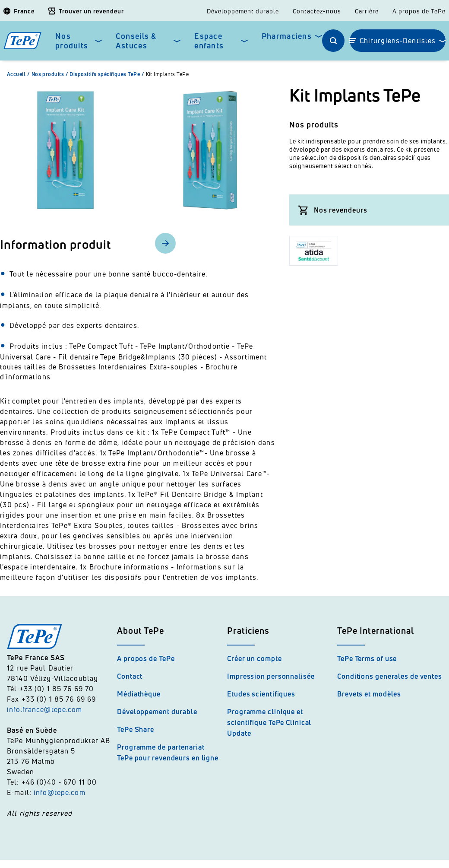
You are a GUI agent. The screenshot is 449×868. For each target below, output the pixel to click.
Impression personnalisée (271, 676)
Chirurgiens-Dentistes (398, 41)
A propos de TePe (419, 11)
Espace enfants (209, 41)
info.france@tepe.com (46, 709)
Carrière (367, 11)
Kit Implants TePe (168, 74)
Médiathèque (139, 694)
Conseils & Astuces (136, 41)
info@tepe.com (60, 792)
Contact (130, 676)
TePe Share (136, 729)
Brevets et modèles (369, 694)
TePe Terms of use (367, 658)
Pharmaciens (287, 36)
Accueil (19, 74)
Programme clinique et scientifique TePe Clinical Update (269, 722)
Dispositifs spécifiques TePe (108, 74)
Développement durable (243, 11)
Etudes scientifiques (261, 694)
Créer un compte (255, 658)
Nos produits (72, 41)
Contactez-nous (317, 11)
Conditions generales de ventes (390, 676)
